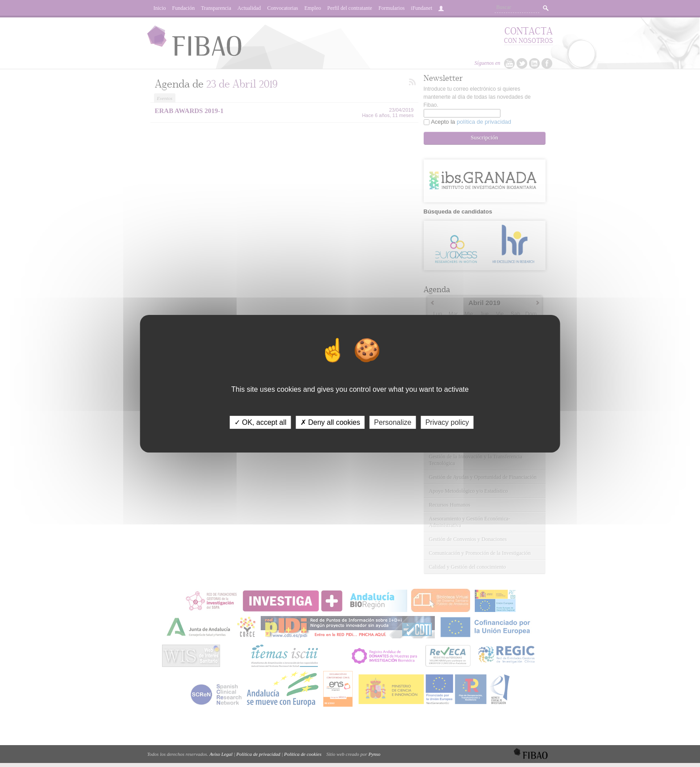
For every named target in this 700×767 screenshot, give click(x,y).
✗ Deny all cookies (330, 422)
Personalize (393, 422)
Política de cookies (303, 754)
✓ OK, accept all (260, 422)
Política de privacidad (258, 754)
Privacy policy (447, 422)
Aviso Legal (221, 754)
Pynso (374, 754)
